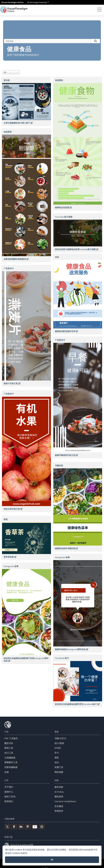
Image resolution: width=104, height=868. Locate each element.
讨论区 (58, 748)
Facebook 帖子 (62, 658)
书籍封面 (59, 465)
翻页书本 (9, 743)
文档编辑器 (10, 758)
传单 (57, 257)
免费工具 (59, 767)
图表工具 (9, 748)
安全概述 (59, 806)
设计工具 (9, 753)
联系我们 (9, 801)
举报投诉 (59, 811)
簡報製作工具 (11, 762)
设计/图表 (59, 743)
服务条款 (59, 787)
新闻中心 (9, 792)
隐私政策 (59, 796)
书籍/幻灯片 (60, 738)
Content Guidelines (65, 801)
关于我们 (9, 787)
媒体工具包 (10, 796)
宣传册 (7, 80)
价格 (7, 772)
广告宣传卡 (9, 268)
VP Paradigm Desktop (38, 2)
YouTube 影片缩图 (64, 217)
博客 (57, 758)
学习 (57, 753)
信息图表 (59, 80)
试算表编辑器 (11, 767)
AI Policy (59, 792)
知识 (57, 762)
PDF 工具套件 (11, 738)
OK (52, 860)
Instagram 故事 (62, 557)
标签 (6, 519)
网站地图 (59, 772)
